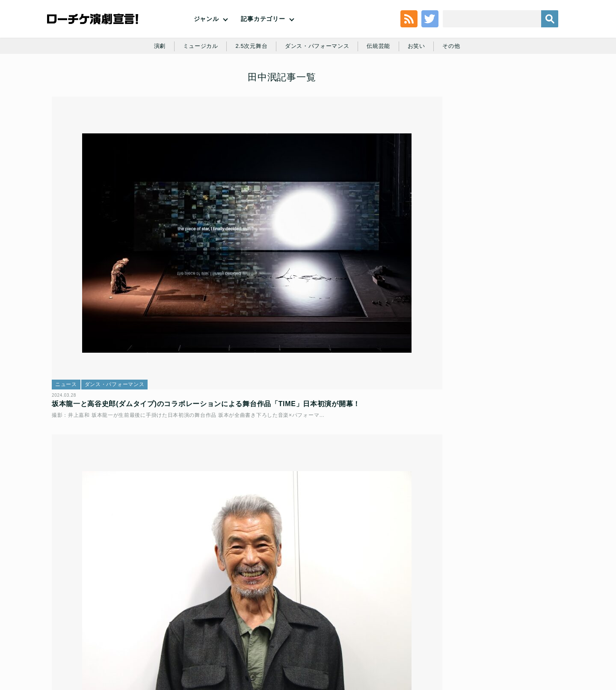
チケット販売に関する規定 (154, 628)
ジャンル (206, 34)
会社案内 (542, 628)
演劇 (153, 82)
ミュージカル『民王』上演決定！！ (506, 190)
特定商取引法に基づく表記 (456, 628)
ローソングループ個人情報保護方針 (370, 628)
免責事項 (510, 628)
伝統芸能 (382, 82)
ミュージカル (195, 82)
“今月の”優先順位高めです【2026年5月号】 (513, 319)
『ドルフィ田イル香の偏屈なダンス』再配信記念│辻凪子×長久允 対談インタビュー (515, 448)
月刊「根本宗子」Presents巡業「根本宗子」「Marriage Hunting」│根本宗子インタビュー (516, 503)
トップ (71, 628)
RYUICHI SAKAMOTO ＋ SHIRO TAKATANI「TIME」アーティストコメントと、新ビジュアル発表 (134, 482)
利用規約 (100, 628)
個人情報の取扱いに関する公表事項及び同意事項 (256, 628)
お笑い (422, 82)
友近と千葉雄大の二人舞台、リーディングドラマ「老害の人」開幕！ (512, 280)
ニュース (72, 264)
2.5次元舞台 (249, 82)
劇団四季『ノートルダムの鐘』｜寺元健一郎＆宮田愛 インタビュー (513, 233)
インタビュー (249, 264)
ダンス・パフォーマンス (318, 82)
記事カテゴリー (263, 34)
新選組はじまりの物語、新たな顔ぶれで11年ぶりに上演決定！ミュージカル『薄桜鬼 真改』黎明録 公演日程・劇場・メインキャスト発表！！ (512, 156)
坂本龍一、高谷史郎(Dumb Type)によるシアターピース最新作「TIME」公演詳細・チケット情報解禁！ (305, 482)
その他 (458, 82)
